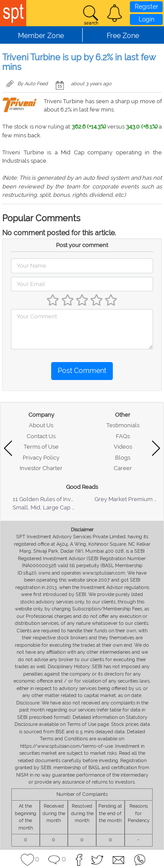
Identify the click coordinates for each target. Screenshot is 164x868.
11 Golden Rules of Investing (50, 499)
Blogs (123, 458)
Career (123, 468)
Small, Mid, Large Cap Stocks (51, 507)
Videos (123, 447)
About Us (41, 425)
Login (147, 19)
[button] (115, 13)
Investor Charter (41, 468)
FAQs (123, 436)
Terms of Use (41, 447)
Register (147, 7)
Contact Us (41, 436)
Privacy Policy (41, 458)
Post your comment (82, 245)
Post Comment (82, 371)
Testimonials (123, 425)
